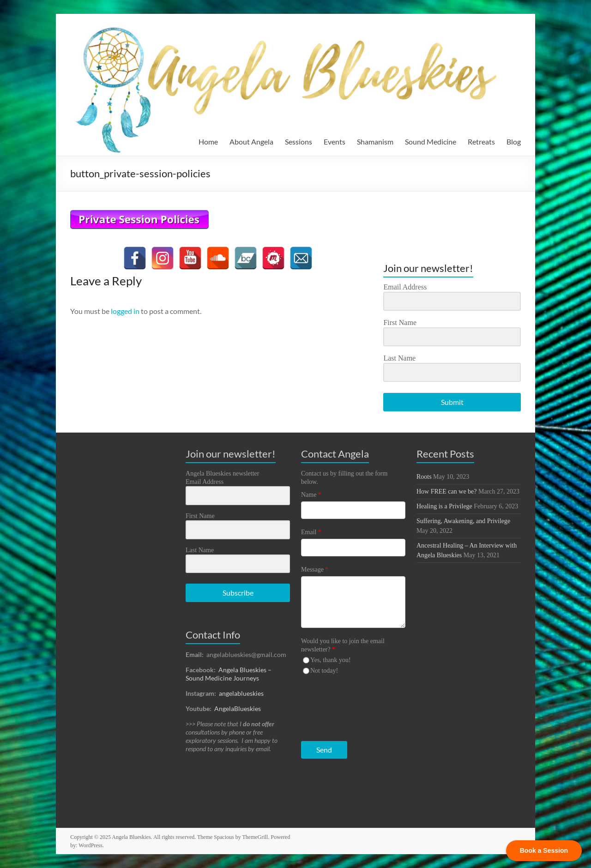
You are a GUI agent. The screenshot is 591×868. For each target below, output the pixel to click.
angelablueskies (241, 693)
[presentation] (358, 706)
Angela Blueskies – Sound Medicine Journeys (229, 674)
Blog (514, 142)
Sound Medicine (431, 142)
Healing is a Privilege (444, 506)
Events (335, 142)
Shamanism (375, 142)
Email (311, 532)
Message (315, 570)
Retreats (481, 142)
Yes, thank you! (331, 660)
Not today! (324, 671)
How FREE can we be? (447, 491)
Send (324, 750)
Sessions (299, 142)
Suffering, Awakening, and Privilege (463, 521)
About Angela (251, 142)
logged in (125, 311)
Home (208, 142)
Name (311, 495)
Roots (424, 477)
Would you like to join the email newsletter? (343, 645)
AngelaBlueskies (238, 708)
